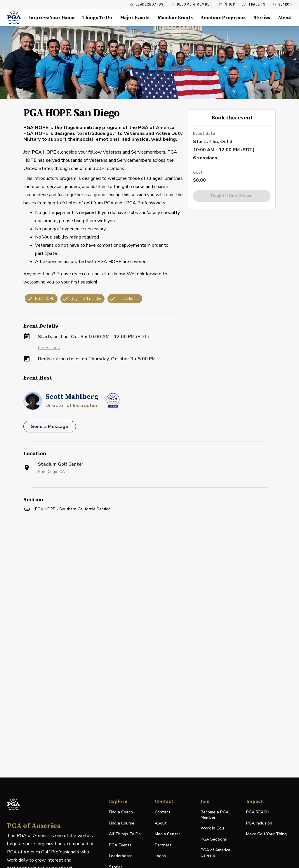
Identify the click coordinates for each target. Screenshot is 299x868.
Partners (163, 845)
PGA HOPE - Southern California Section (73, 509)
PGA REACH (258, 812)
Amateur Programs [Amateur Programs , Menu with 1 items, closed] (223, 18)
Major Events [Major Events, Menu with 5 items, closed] (135, 18)
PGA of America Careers (215, 853)
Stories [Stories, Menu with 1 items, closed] (262, 18)
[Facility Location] (149, 583)
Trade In (254, 5)
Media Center (167, 834)
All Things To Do (125, 834)
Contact (163, 812)
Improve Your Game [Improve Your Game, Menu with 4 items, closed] (52, 18)
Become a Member (191, 5)
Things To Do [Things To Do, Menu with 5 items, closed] (97, 18)
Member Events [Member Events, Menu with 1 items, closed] (175, 18)
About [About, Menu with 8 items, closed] (285, 18)
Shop (227, 5)
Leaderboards (147, 5)
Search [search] (282, 5)
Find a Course (122, 823)
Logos (160, 856)
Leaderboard (121, 856)
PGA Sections (214, 839)
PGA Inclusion (259, 823)
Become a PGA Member (215, 815)
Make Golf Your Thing (266, 834)
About (161, 823)
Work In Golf (212, 828)
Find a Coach (121, 812)
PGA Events (120, 845)
